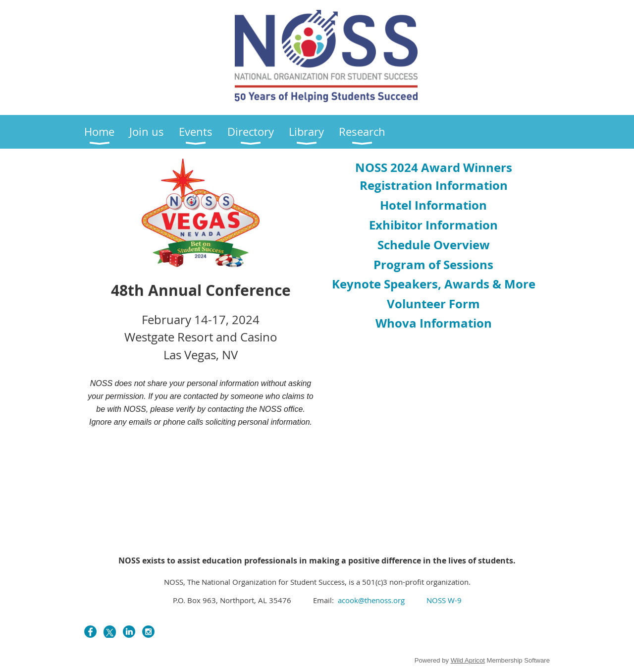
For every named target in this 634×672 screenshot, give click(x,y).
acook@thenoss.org (370, 600)
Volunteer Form (433, 304)
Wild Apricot (468, 660)
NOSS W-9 (444, 600)
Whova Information (434, 323)
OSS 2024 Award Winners (434, 168)
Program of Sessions (433, 265)
